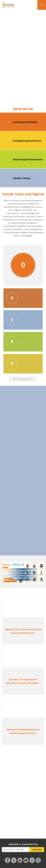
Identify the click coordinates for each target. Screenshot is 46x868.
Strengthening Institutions (27, 141)
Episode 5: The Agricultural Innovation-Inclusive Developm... (23, 681)
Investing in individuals (25, 122)
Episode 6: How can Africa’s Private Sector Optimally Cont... (23, 631)
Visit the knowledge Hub (22, 379)
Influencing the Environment (28, 160)
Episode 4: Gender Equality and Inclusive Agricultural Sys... (23, 731)
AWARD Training (22, 178)
